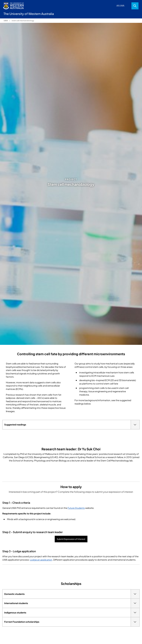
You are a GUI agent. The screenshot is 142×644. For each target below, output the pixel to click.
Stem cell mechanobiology (23, 21)
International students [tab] (72, 603)
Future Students (76, 508)
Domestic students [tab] (72, 594)
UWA (6, 21)
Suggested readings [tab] (72, 425)
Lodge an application (41, 560)
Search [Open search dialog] (135, 6)
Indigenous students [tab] (72, 613)
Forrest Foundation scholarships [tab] (72, 622)
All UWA (120, 5)
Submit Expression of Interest (71, 539)
